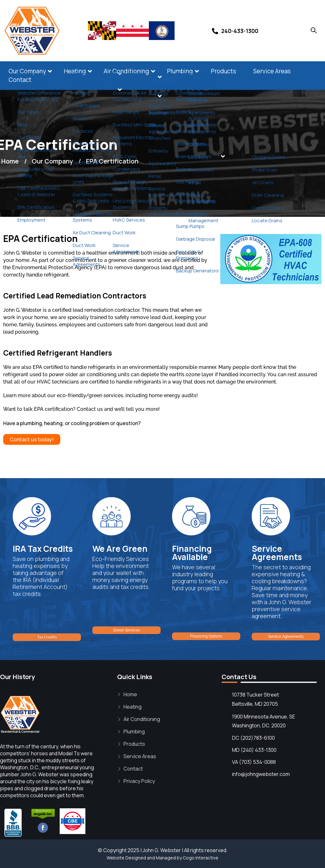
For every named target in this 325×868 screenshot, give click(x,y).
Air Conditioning (126, 71)
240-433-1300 (240, 31)
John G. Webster (162, 850)
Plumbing (180, 71)
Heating (75, 71)
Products (223, 71)
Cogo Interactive (201, 858)
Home (130, 694)
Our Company (27, 71)
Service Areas (272, 71)
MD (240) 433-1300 (254, 750)
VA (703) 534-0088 (254, 762)
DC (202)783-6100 (253, 738)
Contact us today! (32, 439)
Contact (20, 80)
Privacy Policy (139, 781)
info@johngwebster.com (261, 774)
